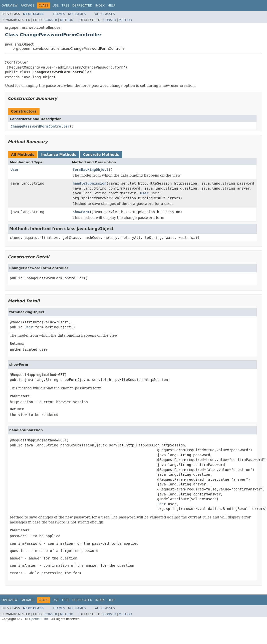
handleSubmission (89, 183)
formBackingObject (90, 170)
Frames (59, 14)
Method (67, 20)
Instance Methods (59, 155)
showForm (81, 212)
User (15, 170)
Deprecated (82, 6)
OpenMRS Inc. (39, 619)
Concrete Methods (101, 155)
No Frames (77, 14)
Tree (65, 6)
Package (27, 6)
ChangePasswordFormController (40, 126)
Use (56, 6)
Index (100, 6)
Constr (51, 20)
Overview (10, 6)
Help (111, 6)
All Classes (105, 14)
